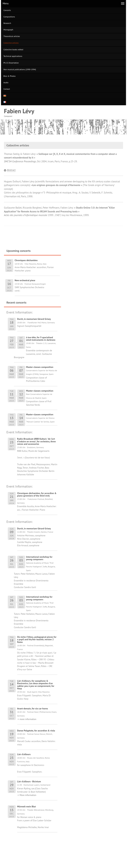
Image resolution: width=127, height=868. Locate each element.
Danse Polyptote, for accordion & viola (36, 731)
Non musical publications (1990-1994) (20, 69)
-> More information (27, 795)
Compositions (9, 17)
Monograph (8, 30)
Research (7, 23)
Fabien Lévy (19, 111)
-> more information (27, 719)
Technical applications (13, 56)
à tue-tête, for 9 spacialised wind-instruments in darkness (41, 339)
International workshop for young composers (39, 558)
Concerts (7, 10)
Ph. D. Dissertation (11, 63)
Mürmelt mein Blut (27, 806)
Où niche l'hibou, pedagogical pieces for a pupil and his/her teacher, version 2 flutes (37, 639)
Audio (6, 82)
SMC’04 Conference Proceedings (20, 161)
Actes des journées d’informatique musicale (26, 215)
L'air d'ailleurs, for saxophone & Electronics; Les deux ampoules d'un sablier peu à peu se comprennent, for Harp (36, 685)
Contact (7, 89)
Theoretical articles (12, 36)
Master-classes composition (40, 367)
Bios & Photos (10, 76)
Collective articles (11, 43)
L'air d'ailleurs (24, 754)
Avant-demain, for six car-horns (33, 709)
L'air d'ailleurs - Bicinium (29, 781)
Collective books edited (13, 49)
